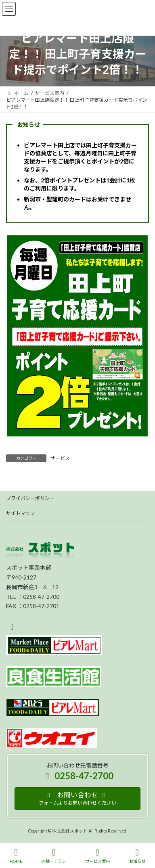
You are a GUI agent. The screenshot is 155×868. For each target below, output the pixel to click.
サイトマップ (21, 513)
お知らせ (137, 856)
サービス (60, 458)
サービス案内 (98, 856)
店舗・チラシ (54, 856)
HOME (16, 856)
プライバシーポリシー (30, 498)
